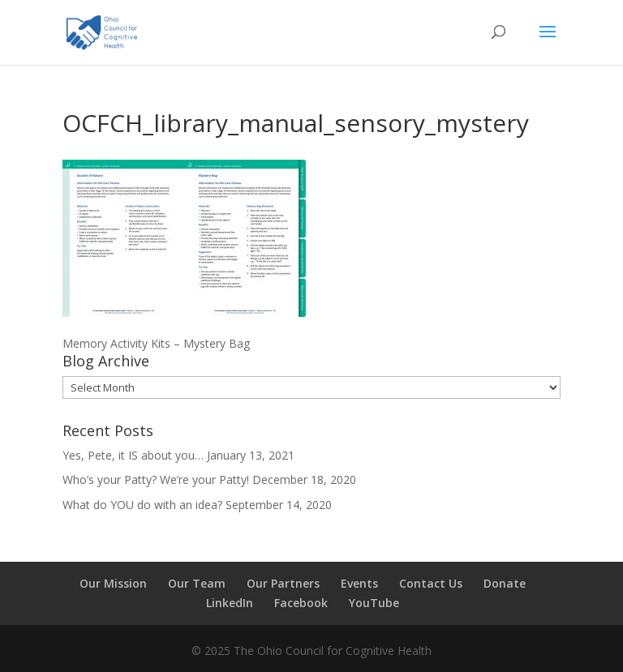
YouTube (374, 603)
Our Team (197, 583)
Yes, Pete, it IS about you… (133, 455)
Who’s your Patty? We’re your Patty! (156, 479)
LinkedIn (230, 603)
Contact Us (431, 583)
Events (359, 583)
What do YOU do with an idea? (142, 505)
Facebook (301, 603)
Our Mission (113, 583)
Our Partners (283, 583)
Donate (505, 583)
